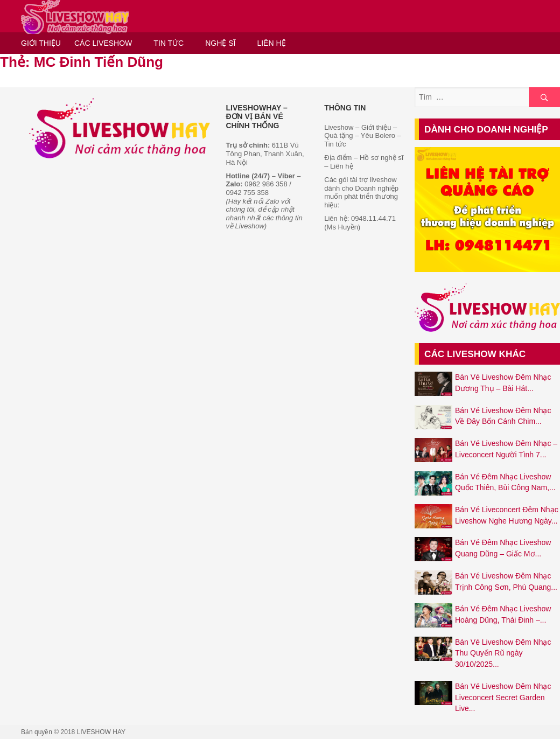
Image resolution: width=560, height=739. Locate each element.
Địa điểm (338, 158)
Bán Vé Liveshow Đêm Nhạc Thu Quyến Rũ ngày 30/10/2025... (503, 653)
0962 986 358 (266, 184)
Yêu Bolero (378, 135)
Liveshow (339, 127)
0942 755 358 (248, 193)
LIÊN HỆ (271, 43)
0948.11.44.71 (373, 218)
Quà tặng (338, 135)
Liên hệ (341, 166)
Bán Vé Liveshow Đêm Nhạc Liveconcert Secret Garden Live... (503, 697)
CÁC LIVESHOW (103, 43)
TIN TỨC (169, 43)
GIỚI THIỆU (41, 43)
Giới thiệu (375, 127)
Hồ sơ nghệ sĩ (382, 158)
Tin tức (335, 144)
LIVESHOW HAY (101, 732)
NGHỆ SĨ (220, 43)
